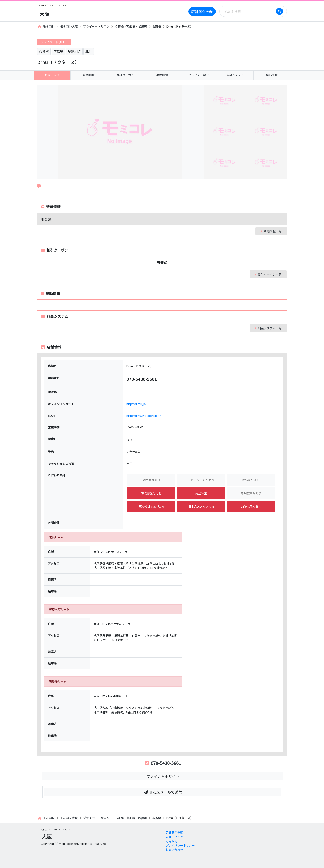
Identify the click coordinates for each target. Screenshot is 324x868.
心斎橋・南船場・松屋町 (131, 26)
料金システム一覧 (268, 328)
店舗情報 (272, 75)
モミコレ (46, 26)
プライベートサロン (96, 26)
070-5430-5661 (163, 763)
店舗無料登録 (202, 11)
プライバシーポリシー (180, 845)
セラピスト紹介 (199, 75)
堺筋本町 (74, 51)
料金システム (235, 75)
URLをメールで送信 (163, 792)
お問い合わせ (174, 850)
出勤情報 (162, 75)
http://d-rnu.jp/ (136, 404)
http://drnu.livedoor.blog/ (144, 416)
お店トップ (52, 75)
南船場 (58, 51)
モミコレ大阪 (69, 26)
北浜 (89, 51)
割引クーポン (125, 75)
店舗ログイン (174, 837)
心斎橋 (157, 26)
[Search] (249, 11)
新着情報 (89, 75)
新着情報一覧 (271, 231)
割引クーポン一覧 (268, 274)
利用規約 (171, 841)
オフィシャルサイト (163, 776)
